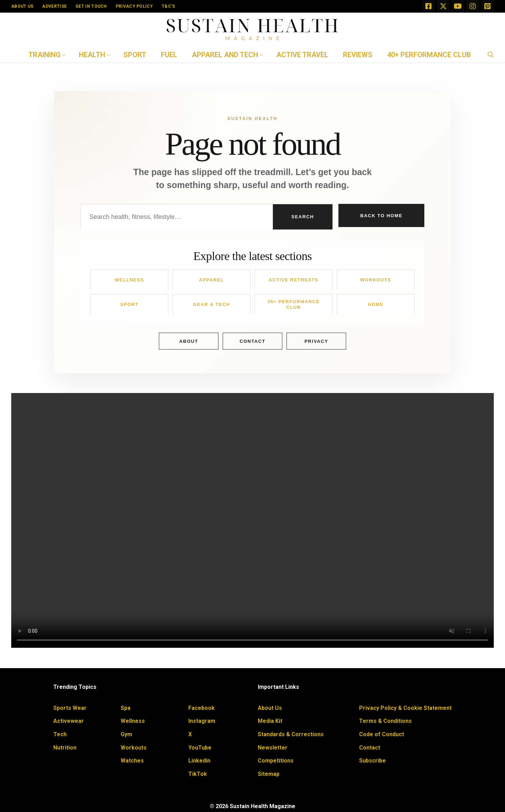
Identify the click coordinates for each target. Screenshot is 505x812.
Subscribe (372, 761)
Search (303, 217)
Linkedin (199, 761)
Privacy (316, 341)
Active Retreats (294, 280)
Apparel (211, 280)
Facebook (201, 708)
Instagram (202, 721)
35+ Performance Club (294, 304)
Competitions (276, 761)
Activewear (69, 721)
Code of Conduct (382, 734)
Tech (60, 734)
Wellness (129, 280)
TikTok (198, 774)
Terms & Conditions (385, 721)
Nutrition (65, 748)
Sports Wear (70, 708)
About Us (270, 708)
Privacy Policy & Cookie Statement (405, 708)
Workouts (376, 280)
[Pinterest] (487, 6)
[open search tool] (491, 55)
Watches (132, 761)
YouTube (200, 748)
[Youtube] (458, 6)
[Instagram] (473, 6)
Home (376, 304)
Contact (252, 341)
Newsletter (273, 748)
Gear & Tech (211, 304)
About (189, 341)
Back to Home (381, 216)
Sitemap (269, 774)
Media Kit (270, 721)
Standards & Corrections (291, 734)
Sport (129, 304)
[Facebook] (429, 6)
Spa (126, 708)
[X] (443, 6)
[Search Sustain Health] (177, 217)
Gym (126, 734)
